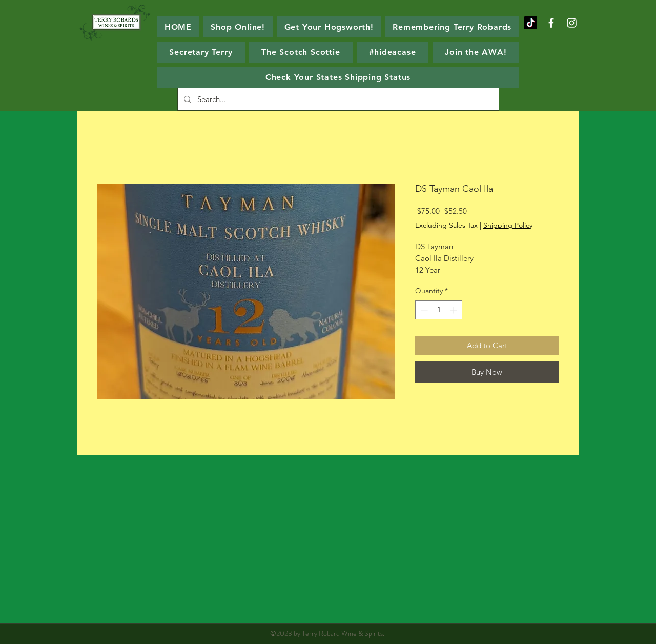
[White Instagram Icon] (572, 23)
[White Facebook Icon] (551, 23)
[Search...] (337, 99)
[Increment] (454, 310)
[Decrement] (423, 310)
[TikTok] (531, 23)
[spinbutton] (439, 310)
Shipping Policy (508, 225)
